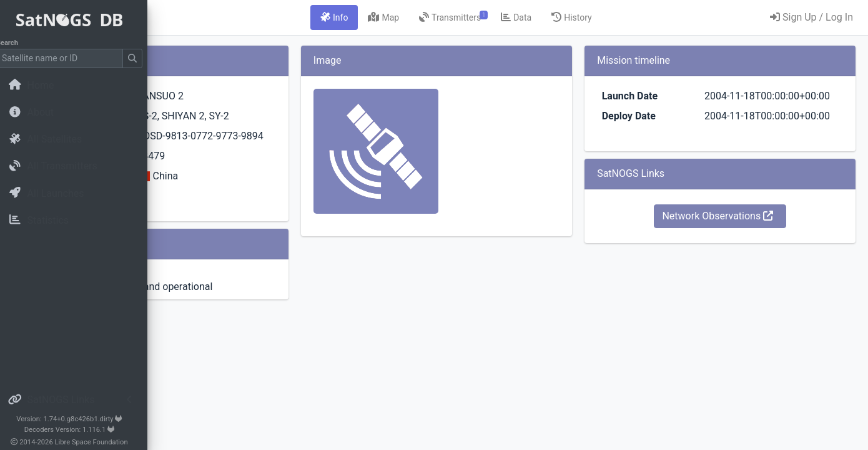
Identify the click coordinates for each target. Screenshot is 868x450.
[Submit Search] (141, 58)
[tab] (412, 17)
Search (16, 43)
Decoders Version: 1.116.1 (78, 430)
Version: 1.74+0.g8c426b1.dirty (78, 419)
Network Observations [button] (744, 246)
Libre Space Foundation (100, 442)
